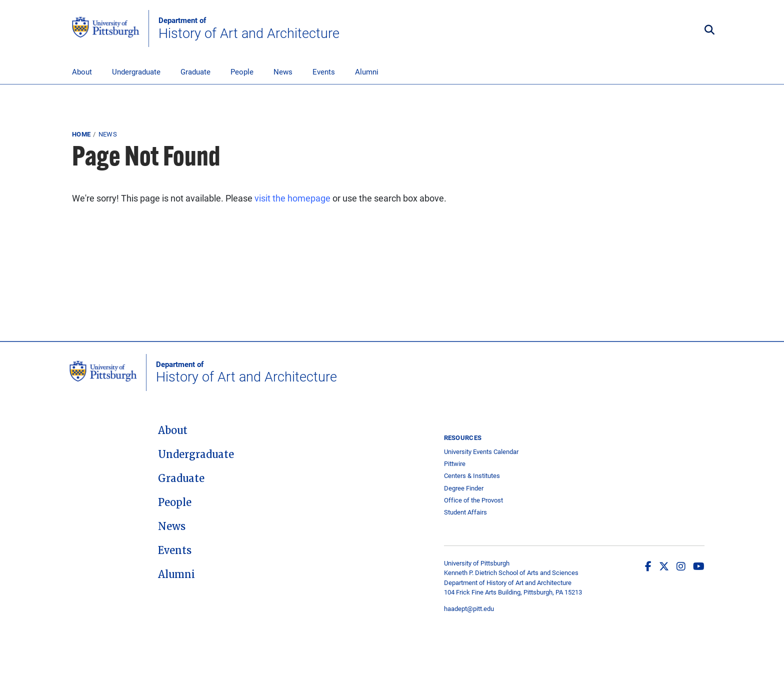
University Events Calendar (481, 452)
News (283, 71)
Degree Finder (464, 488)
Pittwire (455, 464)
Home (81, 134)
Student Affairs (465, 512)
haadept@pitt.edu (469, 608)
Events (324, 71)
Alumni (367, 71)
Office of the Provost (473, 500)
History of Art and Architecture (249, 28)
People (242, 71)
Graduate (195, 71)
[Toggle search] (709, 30)
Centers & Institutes (472, 476)
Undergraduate (136, 71)
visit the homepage (292, 198)
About (82, 71)
